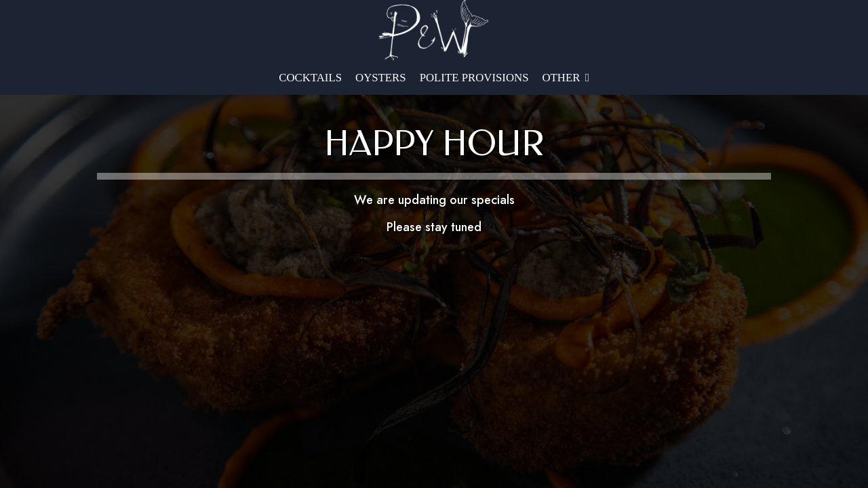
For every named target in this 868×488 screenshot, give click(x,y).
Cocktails (310, 78)
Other (566, 78)
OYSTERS (381, 78)
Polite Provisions (474, 78)
